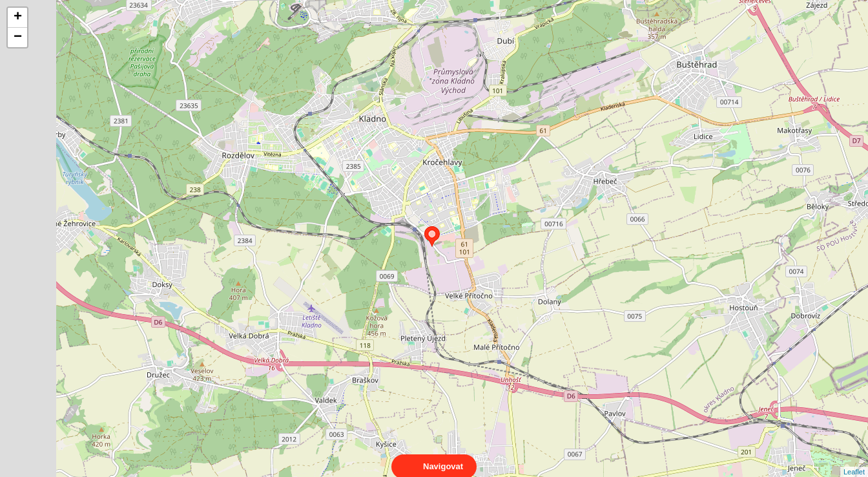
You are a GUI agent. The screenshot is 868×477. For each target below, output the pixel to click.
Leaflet (854, 460)
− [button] (18, 37)
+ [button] (18, 17)
